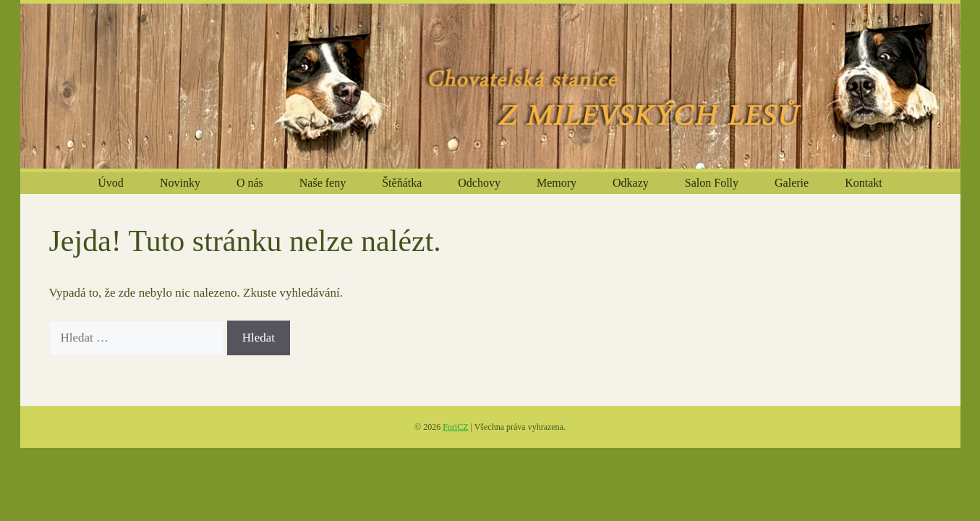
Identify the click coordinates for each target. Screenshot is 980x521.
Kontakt (864, 183)
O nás (250, 183)
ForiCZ (455, 427)
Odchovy (479, 183)
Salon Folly (712, 183)
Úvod (111, 183)
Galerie (792, 183)
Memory (557, 183)
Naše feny (323, 183)
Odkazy (631, 183)
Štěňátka (402, 183)
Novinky (180, 183)
